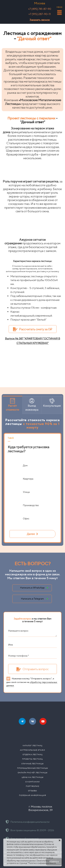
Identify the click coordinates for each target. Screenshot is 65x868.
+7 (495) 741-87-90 (40, 9)
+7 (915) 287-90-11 (40, 14)
